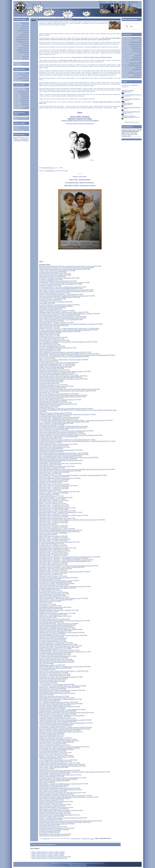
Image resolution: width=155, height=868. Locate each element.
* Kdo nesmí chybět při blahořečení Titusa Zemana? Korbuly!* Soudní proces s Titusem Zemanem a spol (56, 725)
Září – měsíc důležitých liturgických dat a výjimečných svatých (57, 456)
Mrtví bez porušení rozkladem (47, 800)
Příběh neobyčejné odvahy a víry (48, 277)
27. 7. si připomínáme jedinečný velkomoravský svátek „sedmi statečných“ (60, 422)
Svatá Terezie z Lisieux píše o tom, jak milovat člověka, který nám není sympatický (62, 290)
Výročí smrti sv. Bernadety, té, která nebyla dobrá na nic (55, 394)
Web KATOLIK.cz (126, 42)
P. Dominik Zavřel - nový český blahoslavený (52, 582)
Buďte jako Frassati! (45, 361)
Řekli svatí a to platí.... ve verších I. (49, 576)
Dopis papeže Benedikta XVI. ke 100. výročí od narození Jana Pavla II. (59, 635)
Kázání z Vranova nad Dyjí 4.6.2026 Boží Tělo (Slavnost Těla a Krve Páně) (51, 857)
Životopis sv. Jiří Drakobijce (47, 819)
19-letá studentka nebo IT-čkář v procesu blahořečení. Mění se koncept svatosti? (62, 723)
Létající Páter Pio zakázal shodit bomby (50, 597)
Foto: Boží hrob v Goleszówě (47, 398)
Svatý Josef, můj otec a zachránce (49, 744)
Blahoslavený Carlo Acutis (46, 474)
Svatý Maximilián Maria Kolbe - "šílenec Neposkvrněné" (55, 624)
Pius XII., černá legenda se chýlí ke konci (51, 745)
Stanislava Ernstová (45, 407)
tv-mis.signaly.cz (24, 139)
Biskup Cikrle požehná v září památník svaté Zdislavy (54, 779)
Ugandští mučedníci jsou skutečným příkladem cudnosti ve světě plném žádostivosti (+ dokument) (67, 324)
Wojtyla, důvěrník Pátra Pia (47, 575)
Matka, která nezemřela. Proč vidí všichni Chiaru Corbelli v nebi (57, 732)
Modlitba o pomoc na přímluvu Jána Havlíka (52, 367)
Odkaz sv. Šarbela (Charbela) (47, 321)
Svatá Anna (42, 695)
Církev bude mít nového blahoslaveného (51, 370)
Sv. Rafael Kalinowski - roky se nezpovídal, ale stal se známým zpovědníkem (61, 652)
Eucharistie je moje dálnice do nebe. (49, 385)
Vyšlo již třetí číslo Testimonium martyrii (50, 585)
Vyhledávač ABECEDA (128, 75)
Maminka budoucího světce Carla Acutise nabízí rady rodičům (57, 377)
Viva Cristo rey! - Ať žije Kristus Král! (49, 754)
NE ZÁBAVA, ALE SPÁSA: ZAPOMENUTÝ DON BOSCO (55, 278)
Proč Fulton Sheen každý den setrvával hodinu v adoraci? (55, 532)
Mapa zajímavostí (18, 46)
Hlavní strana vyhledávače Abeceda (21, 118)
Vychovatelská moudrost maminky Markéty (51, 607)
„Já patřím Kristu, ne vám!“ (47, 483)
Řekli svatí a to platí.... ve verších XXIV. (50, 480)
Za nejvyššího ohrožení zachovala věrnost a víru (53, 828)
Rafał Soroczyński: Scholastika (48, 425)
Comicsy (16, 78)
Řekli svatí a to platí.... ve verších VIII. (50, 541)
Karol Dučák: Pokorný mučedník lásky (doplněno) (53, 373)
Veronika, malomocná (45, 495)
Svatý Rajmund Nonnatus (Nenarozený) (50, 836)
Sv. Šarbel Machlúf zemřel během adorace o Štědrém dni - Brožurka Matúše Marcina (63, 440)
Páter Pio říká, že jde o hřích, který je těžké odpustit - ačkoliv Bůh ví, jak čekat (61, 586)
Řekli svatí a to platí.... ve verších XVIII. (50, 505)
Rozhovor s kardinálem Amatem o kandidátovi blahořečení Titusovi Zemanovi (61, 729)
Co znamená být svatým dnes (47, 496)
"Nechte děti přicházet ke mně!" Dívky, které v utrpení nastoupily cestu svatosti (61, 720)
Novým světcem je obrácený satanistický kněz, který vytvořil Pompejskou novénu (62, 291)
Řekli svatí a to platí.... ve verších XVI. (50, 509)
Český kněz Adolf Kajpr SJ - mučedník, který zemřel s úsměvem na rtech (60, 598)
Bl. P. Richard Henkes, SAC (47, 591)
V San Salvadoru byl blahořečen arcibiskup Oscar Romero (56, 788)
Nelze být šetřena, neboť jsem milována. (51, 781)
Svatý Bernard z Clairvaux (46, 300)
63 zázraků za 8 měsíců (46, 831)
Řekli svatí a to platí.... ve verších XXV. (50, 477)
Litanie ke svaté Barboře (46, 351)
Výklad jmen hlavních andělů (47, 449)
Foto (15, 39)
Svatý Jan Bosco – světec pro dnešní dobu (51, 834)
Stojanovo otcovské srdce (46, 443)
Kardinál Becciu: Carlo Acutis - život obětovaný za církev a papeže (58, 632)
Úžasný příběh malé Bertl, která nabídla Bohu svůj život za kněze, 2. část (60, 453)
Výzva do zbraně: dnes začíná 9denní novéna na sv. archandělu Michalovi (60, 357)
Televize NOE (125, 44)
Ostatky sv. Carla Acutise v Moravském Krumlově (53, 311)
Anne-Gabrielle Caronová (46, 465)
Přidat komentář (85, 839)
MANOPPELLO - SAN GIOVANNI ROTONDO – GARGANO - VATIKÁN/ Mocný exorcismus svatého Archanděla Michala (73, 355)
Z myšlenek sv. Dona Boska (47, 280)
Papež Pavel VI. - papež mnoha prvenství (51, 674)
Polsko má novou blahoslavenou (48, 708)
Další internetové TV (127, 51)
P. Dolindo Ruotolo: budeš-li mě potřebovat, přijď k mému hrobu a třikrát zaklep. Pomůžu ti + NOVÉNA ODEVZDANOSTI (73, 441)
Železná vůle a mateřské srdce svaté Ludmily (52, 306)
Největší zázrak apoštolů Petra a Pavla (50, 554)
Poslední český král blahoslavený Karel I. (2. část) (53, 364)
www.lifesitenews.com (49, 168)
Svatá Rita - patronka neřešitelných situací (51, 705)
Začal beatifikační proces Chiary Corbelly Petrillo (53, 698)
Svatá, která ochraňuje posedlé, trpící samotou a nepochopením (57, 432)
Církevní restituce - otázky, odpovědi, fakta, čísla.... (132, 72)
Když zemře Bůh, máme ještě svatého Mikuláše (53, 750)
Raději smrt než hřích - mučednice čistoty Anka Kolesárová (56, 730)
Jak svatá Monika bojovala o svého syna (51, 692)
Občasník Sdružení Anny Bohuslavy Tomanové (52, 794)
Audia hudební (17, 103)
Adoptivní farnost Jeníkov (129, 67)
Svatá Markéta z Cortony (46, 490)
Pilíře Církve (43, 664)
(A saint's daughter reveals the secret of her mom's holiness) (80, 121)
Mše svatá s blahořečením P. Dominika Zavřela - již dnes (55, 581)
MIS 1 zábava (17, 94)
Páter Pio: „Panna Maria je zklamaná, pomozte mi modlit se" (56, 400)
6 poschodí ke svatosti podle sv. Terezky (50, 619)
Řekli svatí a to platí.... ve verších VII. (50, 546)
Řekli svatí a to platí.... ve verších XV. (50, 514)
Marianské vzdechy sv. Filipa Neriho (49, 787)
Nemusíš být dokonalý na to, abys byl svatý (51, 668)
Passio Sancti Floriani (45, 383)
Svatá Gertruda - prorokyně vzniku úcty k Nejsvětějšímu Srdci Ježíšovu (59, 376)
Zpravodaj (16, 35)
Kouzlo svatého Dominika (46, 462)
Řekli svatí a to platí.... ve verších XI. (49, 527)
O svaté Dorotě (43, 670)
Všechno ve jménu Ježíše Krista (48, 346)
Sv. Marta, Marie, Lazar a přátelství (49, 545)
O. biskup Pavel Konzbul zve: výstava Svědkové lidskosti (55, 741)
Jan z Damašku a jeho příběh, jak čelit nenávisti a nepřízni (56, 748)
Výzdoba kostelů (18, 57)
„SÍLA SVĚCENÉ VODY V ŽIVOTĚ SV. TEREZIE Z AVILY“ (56, 297)
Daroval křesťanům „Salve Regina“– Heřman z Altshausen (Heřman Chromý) (61, 822)
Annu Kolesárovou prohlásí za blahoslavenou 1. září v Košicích (57, 704)
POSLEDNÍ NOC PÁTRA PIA (47, 452)
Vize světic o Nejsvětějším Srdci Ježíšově (51, 655)
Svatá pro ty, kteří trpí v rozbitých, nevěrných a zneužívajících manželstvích (60, 747)
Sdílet (41, 261)
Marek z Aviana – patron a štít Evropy (50, 767)
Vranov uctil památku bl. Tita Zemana (50, 429)
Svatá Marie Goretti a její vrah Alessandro (51, 551)
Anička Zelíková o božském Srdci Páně (50, 785)
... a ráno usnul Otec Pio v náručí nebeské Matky (53, 684)
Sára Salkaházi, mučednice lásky (48, 499)
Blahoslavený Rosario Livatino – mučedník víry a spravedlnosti (57, 512)
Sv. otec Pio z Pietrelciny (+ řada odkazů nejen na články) (55, 305)
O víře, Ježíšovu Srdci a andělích (48, 806)
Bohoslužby (17, 28)
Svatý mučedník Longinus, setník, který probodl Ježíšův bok (56, 471)
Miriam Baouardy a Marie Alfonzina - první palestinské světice (57, 790)
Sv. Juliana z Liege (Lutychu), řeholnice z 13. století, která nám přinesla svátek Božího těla (65, 566)
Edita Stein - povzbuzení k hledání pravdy (51, 539)
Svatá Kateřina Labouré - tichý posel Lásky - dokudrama (55, 610)
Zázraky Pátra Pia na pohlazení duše (50, 678)
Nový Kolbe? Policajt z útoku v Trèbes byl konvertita (54, 714)
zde (24, 138)
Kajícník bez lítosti (44, 683)
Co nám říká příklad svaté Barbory (49, 751)
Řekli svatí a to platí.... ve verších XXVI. (50, 472)
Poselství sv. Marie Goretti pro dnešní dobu (51, 631)
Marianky (16, 48)
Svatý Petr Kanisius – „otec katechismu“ (50, 340)
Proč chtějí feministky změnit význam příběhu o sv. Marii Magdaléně (58, 710)
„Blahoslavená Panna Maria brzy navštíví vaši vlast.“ (54, 459)
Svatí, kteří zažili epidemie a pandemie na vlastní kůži (54, 644)
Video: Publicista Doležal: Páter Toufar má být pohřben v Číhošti (57, 810)
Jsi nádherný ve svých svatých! (48, 733)
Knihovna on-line (18, 76)
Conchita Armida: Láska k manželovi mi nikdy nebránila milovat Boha (59, 766)
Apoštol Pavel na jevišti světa (47, 736)
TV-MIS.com (112, 2)
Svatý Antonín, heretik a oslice (48, 816)
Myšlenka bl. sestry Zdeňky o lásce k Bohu (51, 813)
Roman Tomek (46, 839)
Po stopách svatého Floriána (47, 382)
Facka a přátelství (44, 535)
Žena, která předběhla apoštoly (48, 735)
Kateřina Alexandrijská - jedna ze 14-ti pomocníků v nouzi (55, 650)
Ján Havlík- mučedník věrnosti (48, 369)
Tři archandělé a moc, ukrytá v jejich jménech (52, 302)
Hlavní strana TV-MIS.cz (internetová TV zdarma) (20, 89)
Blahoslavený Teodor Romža (47, 502)
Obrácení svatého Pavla (46, 406)
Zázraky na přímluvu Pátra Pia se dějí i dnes (52, 659)
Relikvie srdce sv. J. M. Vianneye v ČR (50, 809)
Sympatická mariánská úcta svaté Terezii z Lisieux (53, 518)
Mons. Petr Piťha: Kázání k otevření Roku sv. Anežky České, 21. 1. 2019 (60, 671)
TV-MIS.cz (123, 2)
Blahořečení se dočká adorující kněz (49, 481)
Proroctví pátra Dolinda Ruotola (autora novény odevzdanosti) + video (59, 317)
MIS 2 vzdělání (17, 96)
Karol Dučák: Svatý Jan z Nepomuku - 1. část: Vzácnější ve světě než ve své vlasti (63, 268)
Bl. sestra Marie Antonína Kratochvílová (50, 594)
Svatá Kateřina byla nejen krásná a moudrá (51, 753)
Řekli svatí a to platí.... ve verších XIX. (50, 500)
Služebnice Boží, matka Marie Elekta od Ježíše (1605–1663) (56, 775)
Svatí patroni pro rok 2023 (46, 438)
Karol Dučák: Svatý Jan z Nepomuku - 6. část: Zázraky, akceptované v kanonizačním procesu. (66, 557)
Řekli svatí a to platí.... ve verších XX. (50, 493)
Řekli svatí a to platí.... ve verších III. (49, 570)
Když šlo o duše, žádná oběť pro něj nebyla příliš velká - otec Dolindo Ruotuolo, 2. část (64, 391)
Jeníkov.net (125, 65)
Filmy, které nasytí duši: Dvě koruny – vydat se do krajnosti (56, 315)
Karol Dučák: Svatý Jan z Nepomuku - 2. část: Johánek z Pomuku (58, 567)
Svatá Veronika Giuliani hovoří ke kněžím (51, 812)
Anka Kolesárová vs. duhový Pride (49, 689)
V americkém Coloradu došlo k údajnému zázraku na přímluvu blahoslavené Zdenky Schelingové (67, 821)
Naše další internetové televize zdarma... (20, 108)
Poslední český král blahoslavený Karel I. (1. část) (53, 366)
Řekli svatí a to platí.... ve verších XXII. (50, 487)
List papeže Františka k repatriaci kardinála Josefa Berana (56, 707)
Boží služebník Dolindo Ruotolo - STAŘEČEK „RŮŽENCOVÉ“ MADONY (60, 426)
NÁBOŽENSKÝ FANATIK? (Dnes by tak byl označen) (54, 404)
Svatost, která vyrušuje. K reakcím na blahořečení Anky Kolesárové (58, 690)
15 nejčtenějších (18, 65)
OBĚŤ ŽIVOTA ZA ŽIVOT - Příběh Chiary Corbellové (80, 186)
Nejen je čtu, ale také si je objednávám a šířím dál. (128, 117)
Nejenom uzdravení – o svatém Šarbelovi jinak (52, 423)
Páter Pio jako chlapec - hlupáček (49, 595)
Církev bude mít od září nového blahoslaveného (53, 662)
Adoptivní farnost (18, 33)
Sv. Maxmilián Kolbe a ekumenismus (49, 337)
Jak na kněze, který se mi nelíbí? (48, 640)
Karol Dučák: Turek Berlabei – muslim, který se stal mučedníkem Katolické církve (62, 409)
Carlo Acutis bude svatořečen (47, 380)
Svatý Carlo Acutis (44, 618)
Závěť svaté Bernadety (46, 327)
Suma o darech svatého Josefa (48, 339)
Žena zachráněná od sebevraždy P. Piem (51, 293)
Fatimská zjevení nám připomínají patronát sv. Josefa (54, 739)
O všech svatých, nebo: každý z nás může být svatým (54, 444)
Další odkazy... (126, 77)
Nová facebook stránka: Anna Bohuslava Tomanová (54, 548)
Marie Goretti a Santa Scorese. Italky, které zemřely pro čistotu (57, 629)
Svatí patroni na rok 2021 (46, 601)
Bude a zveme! (18, 26)
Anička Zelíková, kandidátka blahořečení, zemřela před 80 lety (57, 530)
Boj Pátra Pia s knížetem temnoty (49, 680)
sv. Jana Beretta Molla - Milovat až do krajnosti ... (80, 183)
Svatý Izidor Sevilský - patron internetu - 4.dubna (53, 742)
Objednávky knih (18, 81)
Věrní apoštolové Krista (46, 701)
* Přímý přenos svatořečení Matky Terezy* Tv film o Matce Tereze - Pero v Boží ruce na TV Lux (54, 759)
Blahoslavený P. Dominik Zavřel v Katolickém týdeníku (54, 578)
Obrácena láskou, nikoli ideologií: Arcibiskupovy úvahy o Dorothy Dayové (60, 784)
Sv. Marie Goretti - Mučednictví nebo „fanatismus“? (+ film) (56, 763)
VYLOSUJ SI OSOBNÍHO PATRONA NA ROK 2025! (54, 348)
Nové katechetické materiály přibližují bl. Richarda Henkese (56, 331)
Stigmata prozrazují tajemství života (49, 638)
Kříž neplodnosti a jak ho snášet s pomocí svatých (53, 693)
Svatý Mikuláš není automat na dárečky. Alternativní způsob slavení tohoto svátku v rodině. (65, 797)
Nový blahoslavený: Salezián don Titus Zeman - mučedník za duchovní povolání (62, 727)
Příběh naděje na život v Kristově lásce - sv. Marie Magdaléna (57, 699)
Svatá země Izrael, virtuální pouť (130, 53)
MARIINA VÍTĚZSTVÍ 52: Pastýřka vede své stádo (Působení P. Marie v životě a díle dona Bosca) (67, 435)
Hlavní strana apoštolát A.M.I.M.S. (20, 73)
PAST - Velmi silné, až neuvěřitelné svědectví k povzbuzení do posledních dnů (61, 352)
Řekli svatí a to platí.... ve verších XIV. (50, 517)
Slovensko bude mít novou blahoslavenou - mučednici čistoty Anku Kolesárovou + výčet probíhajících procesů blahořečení (62, 716)
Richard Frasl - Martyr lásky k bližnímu (50, 696)
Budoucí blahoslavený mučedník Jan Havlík (51, 403)
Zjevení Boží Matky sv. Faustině (48, 468)
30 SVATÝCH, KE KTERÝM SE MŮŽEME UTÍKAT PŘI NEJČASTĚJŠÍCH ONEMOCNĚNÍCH (66, 389)
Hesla (15, 42)
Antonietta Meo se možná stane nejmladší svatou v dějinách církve (58, 764)
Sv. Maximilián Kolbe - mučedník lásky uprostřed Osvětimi (56, 417)
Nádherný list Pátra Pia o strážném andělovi (52, 413)
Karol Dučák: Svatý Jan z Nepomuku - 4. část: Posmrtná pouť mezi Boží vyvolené (62, 560)
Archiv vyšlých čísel (19, 130)
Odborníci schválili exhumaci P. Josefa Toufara (52, 807)
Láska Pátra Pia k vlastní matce (48, 681)
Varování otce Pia (44, 524)
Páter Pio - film (43, 358)
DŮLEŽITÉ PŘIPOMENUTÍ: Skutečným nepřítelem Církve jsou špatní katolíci (61, 667)
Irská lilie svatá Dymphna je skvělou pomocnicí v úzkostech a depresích (59, 379)
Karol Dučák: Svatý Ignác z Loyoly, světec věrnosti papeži (55, 542)
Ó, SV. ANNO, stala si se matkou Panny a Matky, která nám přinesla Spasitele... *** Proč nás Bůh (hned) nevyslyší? (72, 420)
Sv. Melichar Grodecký (45, 589)
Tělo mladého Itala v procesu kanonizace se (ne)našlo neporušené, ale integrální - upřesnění (65, 314)
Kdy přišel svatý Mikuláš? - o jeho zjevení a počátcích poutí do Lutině (59, 287)
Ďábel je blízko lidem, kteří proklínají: (50, 536)
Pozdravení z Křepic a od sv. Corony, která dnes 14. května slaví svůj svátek (61, 572)
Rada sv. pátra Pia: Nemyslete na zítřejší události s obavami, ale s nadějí (60, 360)
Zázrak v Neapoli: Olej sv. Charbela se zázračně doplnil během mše (58, 318)
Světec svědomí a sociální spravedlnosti (50, 799)
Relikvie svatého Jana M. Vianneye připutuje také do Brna (56, 815)
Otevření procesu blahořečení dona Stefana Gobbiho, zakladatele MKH (59, 395)
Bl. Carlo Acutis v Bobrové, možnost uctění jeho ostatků (55, 363)
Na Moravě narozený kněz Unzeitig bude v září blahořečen (56, 770)
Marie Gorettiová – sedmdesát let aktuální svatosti (53, 628)
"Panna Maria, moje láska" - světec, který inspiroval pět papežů (57, 677)
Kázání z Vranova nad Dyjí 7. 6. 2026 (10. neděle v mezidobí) (48, 855)
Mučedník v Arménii (45, 612)
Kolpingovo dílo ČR (127, 70)
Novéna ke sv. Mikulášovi (46, 285)
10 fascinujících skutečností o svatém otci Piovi (52, 386)
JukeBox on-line (126, 60)
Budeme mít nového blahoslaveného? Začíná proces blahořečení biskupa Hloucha (63, 713)
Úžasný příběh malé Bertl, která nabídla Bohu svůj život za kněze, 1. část (60, 455)
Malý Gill (42, 603)
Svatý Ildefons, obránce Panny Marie (50, 564)
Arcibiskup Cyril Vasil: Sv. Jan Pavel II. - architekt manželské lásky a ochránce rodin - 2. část (65, 328)
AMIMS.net (102, 2)
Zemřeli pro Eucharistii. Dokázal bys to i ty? (51, 649)
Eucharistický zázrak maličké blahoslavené (51, 653)
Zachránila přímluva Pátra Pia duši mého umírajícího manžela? (57, 450)
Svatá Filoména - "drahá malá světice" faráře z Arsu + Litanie (56, 463)
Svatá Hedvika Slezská (46, 825)
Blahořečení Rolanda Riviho (47, 803)
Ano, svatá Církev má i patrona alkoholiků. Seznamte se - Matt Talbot (59, 686)
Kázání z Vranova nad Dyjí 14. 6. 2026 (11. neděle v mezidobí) (48, 853)
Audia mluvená (18, 105)
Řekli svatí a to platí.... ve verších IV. (49, 563)
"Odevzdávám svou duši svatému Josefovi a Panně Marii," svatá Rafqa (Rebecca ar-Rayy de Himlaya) (68, 520)
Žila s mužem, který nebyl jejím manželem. (51, 275)
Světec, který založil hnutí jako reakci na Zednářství (54, 721)
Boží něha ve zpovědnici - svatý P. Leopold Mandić (53, 511)
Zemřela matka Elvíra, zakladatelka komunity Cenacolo (55, 419)
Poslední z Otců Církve (46, 336)
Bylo (15, 37)
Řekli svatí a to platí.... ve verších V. (49, 555)
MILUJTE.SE (133, 2)
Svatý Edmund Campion (46, 579)
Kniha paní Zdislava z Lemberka (48, 634)
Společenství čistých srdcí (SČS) (130, 40)
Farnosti (16, 31)
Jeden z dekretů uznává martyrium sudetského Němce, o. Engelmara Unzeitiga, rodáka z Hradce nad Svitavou (71, 772)
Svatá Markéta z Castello (46, 333)
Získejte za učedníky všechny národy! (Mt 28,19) (53, 824)
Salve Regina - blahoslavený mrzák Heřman (52, 569)
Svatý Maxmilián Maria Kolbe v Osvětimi (51, 416)
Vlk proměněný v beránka (46, 606)
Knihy (15, 50)
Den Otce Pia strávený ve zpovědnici (50, 658)
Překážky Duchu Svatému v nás (48, 665)
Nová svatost (43, 769)
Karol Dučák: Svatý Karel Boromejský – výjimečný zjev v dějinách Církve (60, 515)
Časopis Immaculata (127, 58)
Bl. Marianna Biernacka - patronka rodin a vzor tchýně (54, 437)
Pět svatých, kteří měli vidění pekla (49, 401)
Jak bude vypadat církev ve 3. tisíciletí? (50, 830)
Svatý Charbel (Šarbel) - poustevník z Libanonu (53, 323)
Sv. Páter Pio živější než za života (49, 299)
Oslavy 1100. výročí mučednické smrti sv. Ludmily (53, 529)
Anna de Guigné (44, 604)
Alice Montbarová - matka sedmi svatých (51, 773)
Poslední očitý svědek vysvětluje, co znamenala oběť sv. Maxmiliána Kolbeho (61, 371)
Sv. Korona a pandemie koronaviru (49, 641)
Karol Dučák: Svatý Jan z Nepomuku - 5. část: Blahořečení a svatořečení (60, 558)
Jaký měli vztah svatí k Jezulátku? (49, 272)
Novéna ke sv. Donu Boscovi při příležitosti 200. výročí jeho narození (59, 793)
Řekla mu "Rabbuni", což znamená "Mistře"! (52, 761)
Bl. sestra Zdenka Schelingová (48, 543)
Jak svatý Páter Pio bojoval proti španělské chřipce (54, 508)
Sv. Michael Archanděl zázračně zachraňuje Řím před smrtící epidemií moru (61, 621)
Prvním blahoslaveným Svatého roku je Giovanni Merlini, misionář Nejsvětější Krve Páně (64, 342)
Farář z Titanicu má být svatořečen (49, 791)
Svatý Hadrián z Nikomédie (47, 309)
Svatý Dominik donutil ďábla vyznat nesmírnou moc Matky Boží (57, 460)
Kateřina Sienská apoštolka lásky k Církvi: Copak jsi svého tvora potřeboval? (61, 269)
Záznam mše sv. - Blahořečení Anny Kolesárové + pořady (56, 687)
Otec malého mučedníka (46, 345)
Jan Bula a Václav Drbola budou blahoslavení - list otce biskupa (57, 294)
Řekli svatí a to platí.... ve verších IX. (49, 538)
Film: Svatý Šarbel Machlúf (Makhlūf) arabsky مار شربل (59, 374)
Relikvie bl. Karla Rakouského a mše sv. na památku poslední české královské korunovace (65, 457)
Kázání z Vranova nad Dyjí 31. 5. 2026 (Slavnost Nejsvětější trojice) (49, 858)
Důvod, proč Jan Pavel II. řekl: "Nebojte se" (51, 616)
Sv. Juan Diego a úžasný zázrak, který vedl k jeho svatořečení (57, 284)
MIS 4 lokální (17, 101)
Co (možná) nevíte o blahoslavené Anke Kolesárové (54, 656)
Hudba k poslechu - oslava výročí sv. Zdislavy (52, 600)
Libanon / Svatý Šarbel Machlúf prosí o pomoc (52, 627)
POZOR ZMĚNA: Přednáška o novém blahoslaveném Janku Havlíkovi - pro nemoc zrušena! (65, 354)
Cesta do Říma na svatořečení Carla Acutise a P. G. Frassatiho (57, 320)
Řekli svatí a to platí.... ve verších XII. (50, 523)
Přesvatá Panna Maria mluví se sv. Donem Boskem (54, 588)
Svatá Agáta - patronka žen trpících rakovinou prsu (53, 718)
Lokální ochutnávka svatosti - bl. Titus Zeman (52, 498)
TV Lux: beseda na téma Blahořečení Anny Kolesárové (55, 702)
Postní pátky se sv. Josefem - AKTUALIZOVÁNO (53, 584)
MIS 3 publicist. (18, 98)
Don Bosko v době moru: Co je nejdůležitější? (52, 643)
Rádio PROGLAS (126, 47)
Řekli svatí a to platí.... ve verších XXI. (50, 489)
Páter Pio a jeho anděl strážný (48, 776)
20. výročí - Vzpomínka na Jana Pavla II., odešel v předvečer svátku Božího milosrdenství (65, 330)
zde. (67, 171)
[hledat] (131, 26)
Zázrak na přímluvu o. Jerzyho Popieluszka (51, 804)
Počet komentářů (75, 839)
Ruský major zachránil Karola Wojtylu (50, 673)
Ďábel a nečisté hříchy (45, 334)
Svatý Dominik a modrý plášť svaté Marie (51, 447)
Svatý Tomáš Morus (45, 343)
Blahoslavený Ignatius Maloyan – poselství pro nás (53, 613)
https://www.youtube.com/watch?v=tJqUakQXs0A (80, 124)
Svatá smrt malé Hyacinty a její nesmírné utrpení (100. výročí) (57, 646)
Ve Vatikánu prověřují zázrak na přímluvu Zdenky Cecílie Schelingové (59, 778)
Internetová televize (127, 49)
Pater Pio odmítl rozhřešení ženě (48, 388)
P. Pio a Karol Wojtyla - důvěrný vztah (50, 446)
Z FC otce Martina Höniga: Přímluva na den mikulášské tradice (57, 288)
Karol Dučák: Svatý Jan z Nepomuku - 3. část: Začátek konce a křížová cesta (61, 561)
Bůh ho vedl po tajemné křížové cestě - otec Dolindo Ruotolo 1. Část (59, 397)
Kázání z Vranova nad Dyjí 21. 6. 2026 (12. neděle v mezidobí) (48, 852)
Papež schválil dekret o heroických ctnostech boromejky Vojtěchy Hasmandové (62, 796)
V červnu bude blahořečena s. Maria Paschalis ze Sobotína (56, 478)
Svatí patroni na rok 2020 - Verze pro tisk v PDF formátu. (55, 647)
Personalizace (17, 63)
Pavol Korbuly (43, 782)
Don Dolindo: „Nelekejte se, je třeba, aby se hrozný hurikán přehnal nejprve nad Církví (64, 414)
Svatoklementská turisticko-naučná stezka (51, 274)
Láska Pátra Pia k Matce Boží (47, 622)
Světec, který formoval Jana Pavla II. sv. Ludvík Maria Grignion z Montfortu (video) (62, 431)
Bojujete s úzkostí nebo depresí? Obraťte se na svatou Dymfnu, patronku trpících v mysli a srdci (66, 266)
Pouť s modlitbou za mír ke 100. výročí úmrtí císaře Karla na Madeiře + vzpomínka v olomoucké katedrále (69, 475)
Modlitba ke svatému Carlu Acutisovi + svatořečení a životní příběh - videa (60, 312)
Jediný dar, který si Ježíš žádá (48, 637)
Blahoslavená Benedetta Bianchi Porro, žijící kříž (53, 661)
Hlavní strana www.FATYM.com (18, 24)
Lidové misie (17, 44)
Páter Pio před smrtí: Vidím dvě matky (50, 592)
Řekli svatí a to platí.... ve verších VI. (49, 552)
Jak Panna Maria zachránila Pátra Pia (50, 526)
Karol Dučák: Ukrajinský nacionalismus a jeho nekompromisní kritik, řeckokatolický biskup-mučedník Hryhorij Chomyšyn (73, 469)
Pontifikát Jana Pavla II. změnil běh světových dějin (54, 711)
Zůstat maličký (43, 303)
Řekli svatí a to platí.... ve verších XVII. (50, 506)
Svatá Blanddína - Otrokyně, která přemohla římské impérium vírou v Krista (61, 282)
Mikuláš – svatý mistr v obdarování (49, 503)
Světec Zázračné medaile (46, 349)
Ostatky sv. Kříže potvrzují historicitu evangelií (52, 802)
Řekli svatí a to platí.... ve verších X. (49, 533)
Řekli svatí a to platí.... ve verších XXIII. (50, 484)
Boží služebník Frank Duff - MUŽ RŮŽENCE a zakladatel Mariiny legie (59, 428)
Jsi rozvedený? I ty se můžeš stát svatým (51, 675)
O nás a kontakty (18, 59)
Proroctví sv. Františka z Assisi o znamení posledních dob (55, 492)
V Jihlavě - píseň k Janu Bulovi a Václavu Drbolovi (53, 271)
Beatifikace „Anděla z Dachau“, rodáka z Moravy (53, 757)
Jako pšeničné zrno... (45, 392)
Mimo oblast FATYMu (19, 55)
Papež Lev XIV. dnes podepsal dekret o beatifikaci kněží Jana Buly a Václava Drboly (63, 296)
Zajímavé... (17, 52)
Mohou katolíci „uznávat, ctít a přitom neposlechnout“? (54, 486)
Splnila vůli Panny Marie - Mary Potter (50, 325)
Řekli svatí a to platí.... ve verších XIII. (50, 521)
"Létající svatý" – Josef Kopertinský (49, 615)
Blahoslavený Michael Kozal (47, 609)
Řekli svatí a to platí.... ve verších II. (49, 573)
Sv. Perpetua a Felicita (45, 833)
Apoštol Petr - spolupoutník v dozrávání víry (51, 738)
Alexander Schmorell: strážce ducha (49, 827)
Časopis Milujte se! (127, 38)
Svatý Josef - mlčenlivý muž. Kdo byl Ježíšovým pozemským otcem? (59, 434)
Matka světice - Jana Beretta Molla (80, 180)
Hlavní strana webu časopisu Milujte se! (21, 127)
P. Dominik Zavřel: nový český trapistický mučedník (54, 625)
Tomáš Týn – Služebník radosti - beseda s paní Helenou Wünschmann (59, 818)
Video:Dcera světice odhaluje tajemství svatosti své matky (80, 116)
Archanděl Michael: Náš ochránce (49, 308)
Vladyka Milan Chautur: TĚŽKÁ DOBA (50, 549)
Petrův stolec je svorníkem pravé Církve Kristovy (53, 466)
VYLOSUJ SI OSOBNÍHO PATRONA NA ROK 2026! (54, 281)
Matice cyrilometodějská (128, 55)
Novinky (16, 92)
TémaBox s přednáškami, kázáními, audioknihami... (131, 62)
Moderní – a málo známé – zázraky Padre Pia (52, 756)
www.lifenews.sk (50, 171)
